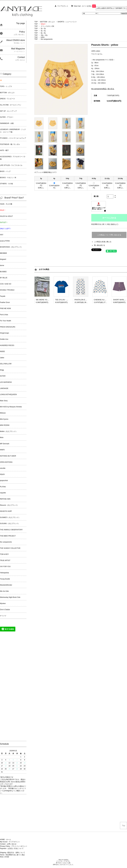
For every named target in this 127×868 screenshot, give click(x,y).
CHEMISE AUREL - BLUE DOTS (106, 300)
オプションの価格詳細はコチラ (46, 172)
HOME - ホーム (5, 840)
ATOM (7, 857)
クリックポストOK (47, 26)
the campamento (47, 39)
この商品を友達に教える (103, 242)
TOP (36, 22)
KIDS (43, 37)
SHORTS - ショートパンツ (67, 22)
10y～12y (44, 35)
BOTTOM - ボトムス (48, 22)
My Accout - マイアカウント (10, 842)
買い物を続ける (99, 245)
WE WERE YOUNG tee (45, 300)
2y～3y (43, 28)
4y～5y (43, 31)
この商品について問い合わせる (109, 235)
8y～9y (43, 33)
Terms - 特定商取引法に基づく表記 (12, 855)
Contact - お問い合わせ (8, 844)
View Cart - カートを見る (85, 6)
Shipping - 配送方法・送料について (13, 853)
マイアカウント (63, 6)
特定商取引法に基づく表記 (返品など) (105, 224)
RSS (2, 857)
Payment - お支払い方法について (12, 848)
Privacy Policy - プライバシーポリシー (14, 846)
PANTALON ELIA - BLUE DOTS (87, 300)
